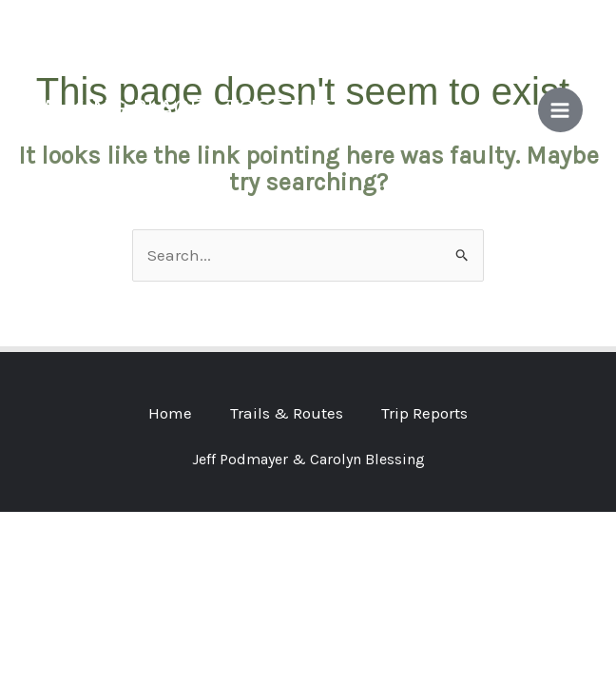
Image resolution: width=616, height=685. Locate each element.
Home (170, 413)
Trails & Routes (287, 413)
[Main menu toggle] (561, 110)
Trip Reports (424, 413)
